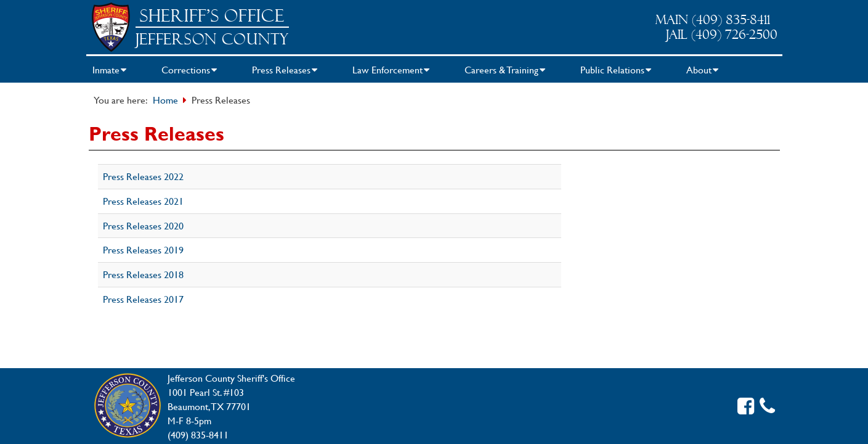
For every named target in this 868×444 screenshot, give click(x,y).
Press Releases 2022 (143, 176)
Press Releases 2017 (143, 299)
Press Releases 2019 (143, 249)
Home (165, 100)
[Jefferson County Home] (128, 406)
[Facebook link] (746, 406)
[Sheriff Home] (111, 27)
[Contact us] (767, 406)
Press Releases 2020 (143, 225)
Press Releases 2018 (143, 274)
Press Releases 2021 (143, 201)
